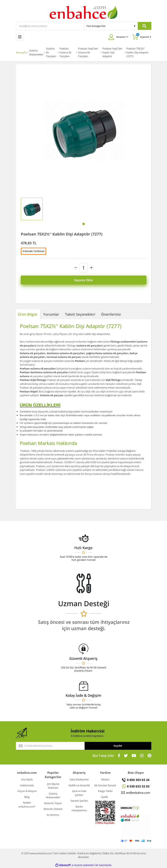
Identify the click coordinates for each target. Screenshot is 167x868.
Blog (27, 797)
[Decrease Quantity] (76, 268)
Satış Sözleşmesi (79, 779)
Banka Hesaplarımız (79, 808)
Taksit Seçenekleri (80, 314)
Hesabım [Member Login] (122, 37)
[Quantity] (84, 268)
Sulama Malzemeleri (53, 796)
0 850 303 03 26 (138, 780)
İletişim (105, 779)
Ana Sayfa (27, 779)
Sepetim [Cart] (144, 36)
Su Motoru (53, 815)
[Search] (50, 26)
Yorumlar (51, 314)
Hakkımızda (27, 785)
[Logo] (83, 12)
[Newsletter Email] (50, 746)
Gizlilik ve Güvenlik (79, 785)
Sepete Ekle (83, 280)
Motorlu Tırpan (53, 803)
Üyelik (104, 797)
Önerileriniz (111, 314)
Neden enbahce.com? (27, 805)
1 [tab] (84, 224)
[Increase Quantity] (91, 268)
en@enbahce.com (138, 793)
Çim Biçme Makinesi (53, 786)
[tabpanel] (32, 209)
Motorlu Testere (53, 809)
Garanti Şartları (79, 801)
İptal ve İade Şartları (79, 793)
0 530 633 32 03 (138, 786)
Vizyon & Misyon (27, 791)
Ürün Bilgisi (28, 314)
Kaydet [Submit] (118, 746)
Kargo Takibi (105, 791)
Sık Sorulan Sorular (105, 785)
